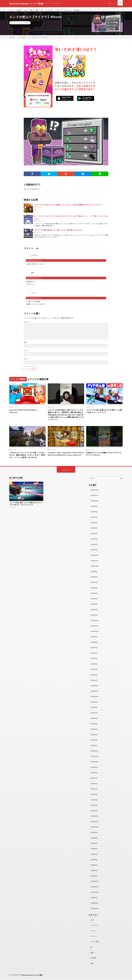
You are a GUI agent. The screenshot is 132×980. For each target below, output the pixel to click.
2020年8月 (94, 840)
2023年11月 (95, 631)
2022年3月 (94, 739)
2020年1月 (94, 878)
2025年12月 (95, 498)
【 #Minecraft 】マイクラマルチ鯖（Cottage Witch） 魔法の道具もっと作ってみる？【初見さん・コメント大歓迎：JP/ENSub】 (27, 461)
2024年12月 (95, 562)
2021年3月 (94, 803)
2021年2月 (94, 808)
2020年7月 (94, 846)
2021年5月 (94, 792)
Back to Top (66, 478)
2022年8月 (94, 712)
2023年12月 (95, 626)
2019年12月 (95, 883)
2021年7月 (94, 781)
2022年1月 (94, 749)
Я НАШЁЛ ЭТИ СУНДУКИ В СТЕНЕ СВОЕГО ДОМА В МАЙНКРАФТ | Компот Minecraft (64, 459)
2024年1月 (94, 621)
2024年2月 (94, 615)
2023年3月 (94, 674)
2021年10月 (95, 765)
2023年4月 (94, 669)
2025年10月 (95, 508)
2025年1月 (94, 557)
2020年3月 (94, 867)
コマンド (63, 10)
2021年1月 (94, 813)
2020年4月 (94, 862)
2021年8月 (94, 776)
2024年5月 (94, 599)
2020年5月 (94, 856)
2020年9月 (94, 835)
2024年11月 (95, 567)
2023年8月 (94, 648)
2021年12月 (95, 755)
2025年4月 (94, 540)
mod (27, 10)
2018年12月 (95, 904)
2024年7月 (94, 589)
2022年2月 (94, 744)
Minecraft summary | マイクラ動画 (33, 975)
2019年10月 (95, 894)
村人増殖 (83, 10)
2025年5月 (94, 535)
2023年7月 (94, 653)
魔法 (33, 10)
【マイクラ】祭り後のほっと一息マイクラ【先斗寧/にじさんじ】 (58, 232)
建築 (39, 10)
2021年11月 (95, 760)
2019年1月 (94, 899)
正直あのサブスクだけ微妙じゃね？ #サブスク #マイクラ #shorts (104, 458)
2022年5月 (94, 728)
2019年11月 (95, 888)
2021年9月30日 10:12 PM (34, 263)
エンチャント (53, 10)
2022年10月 (95, 701)
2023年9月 (94, 642)
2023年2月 (94, 680)
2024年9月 (94, 578)
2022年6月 (94, 722)
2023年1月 (94, 685)
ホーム (11, 10)
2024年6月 (94, 594)
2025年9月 (94, 514)
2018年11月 (95, 910)
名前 (25, 344)
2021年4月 (94, 797)
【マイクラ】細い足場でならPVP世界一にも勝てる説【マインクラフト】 (104, 414)
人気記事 (20, 10)
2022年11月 (95, 696)
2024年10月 (95, 573)
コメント (27, 324)
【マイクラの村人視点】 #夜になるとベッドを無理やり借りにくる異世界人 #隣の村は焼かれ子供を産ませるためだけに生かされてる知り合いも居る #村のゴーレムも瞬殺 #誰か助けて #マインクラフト (66, 418)
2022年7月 (94, 717)
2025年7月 (94, 524)
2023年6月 (94, 658)
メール (26, 353)
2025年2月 (94, 551)
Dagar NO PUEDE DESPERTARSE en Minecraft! (25, 414)
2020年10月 (95, 830)
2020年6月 (94, 851)
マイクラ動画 (25, 25)
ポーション (73, 10)
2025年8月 (94, 519)
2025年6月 (94, 530)
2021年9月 (94, 771)
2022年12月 (95, 690)
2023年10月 (95, 637)
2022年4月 (94, 733)
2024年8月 (94, 583)
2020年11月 (95, 824)
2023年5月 (94, 664)
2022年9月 (94, 706)
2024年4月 (94, 605)
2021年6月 (94, 787)
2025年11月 (95, 503)
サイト (26, 361)
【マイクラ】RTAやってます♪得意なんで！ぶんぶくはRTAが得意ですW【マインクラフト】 (68, 207)
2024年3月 (94, 610)
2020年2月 (94, 872)
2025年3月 (94, 546)
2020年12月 (95, 819)
